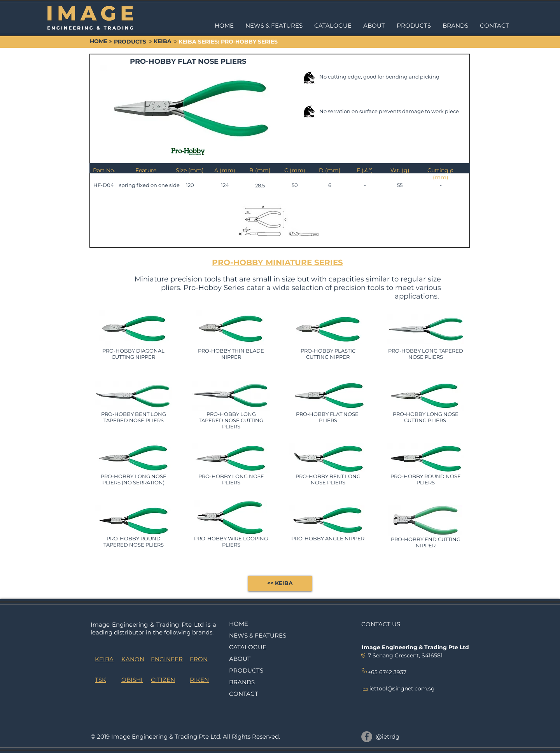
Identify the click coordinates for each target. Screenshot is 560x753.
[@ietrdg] (367, 737)
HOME (239, 624)
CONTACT (244, 694)
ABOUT (240, 659)
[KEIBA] (163, 42)
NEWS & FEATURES (258, 635)
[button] (414, 26)
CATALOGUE (248, 647)
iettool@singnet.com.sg (402, 688)
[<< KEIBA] (280, 584)
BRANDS (242, 682)
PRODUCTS (246, 670)
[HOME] (98, 42)
